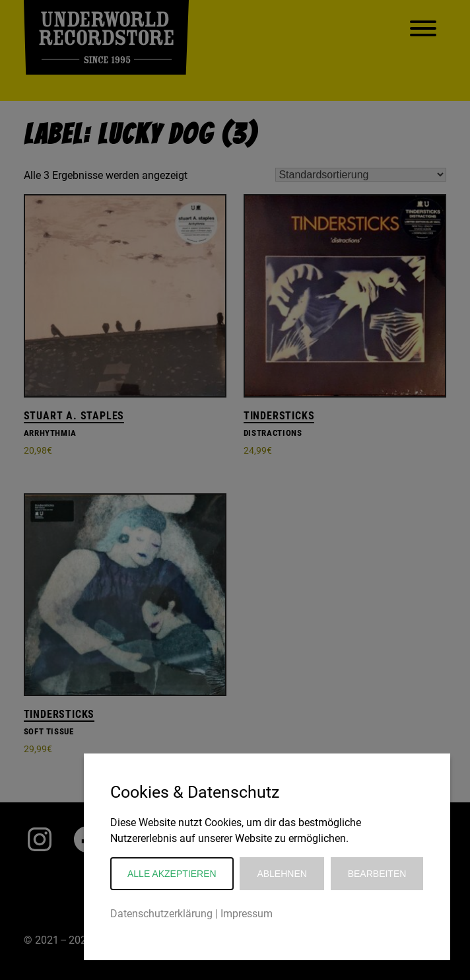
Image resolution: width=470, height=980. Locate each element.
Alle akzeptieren (172, 874)
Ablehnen (282, 874)
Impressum (247, 914)
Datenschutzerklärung (161, 914)
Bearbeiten (377, 874)
